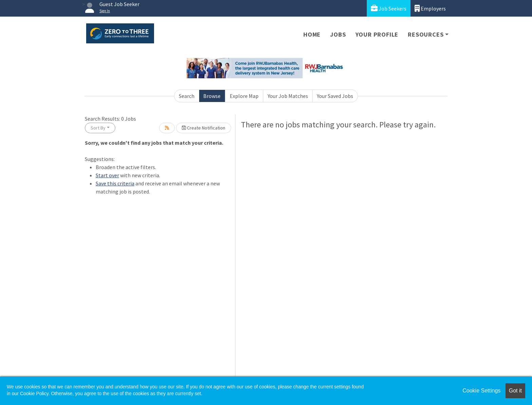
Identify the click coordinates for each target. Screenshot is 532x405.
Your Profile (377, 34)
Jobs (338, 34)
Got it (515, 391)
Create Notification (204, 128)
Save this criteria (115, 183)
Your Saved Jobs (335, 96)
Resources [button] (426, 34)
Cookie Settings (481, 391)
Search (187, 96)
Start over (107, 175)
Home (312, 34)
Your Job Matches (288, 96)
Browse (212, 96)
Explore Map (244, 96)
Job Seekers (389, 8)
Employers (430, 8)
